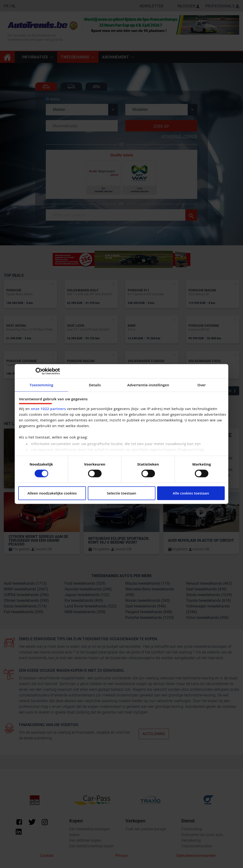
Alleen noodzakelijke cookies (52, 493)
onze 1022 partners (48, 409)
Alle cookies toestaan (191, 493)
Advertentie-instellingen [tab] (148, 385)
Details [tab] (95, 385)
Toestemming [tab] (42, 385)
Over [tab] (202, 385)
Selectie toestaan (121, 493)
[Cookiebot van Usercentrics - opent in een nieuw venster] (39, 371)
